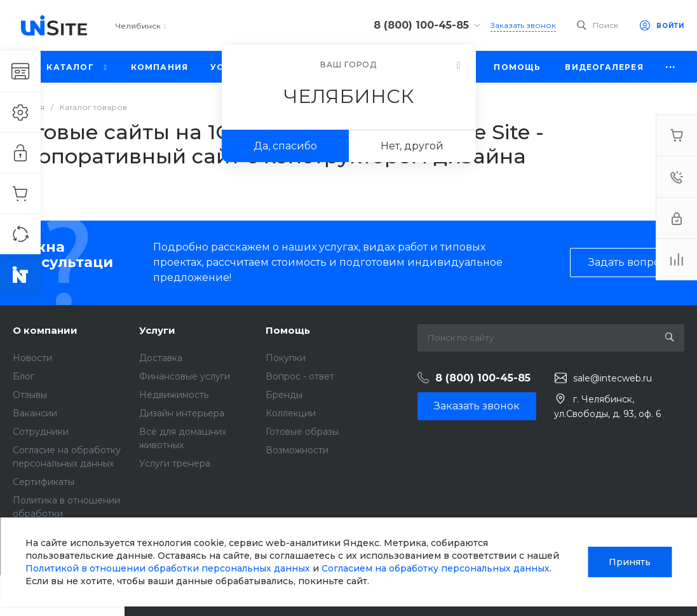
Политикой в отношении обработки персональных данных (168, 568)
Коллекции (291, 413)
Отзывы (30, 395)
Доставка (161, 358)
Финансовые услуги (185, 376)
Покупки (286, 358)
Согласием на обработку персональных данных (436, 568)
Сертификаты (44, 482)
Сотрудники (41, 432)
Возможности (297, 450)
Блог (24, 376)
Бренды (284, 395)
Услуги (157, 330)
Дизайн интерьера (182, 413)
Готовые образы (302, 432)
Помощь (288, 330)
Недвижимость (174, 395)
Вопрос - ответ (300, 376)
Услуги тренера (175, 463)
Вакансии (35, 413)
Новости (32, 358)
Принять (630, 562)
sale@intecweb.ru (612, 378)
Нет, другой (412, 146)
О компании (45, 330)
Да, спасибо (285, 146)
